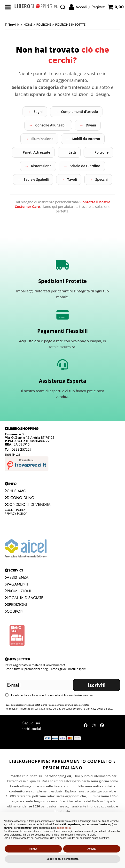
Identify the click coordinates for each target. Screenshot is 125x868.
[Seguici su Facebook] (86, 726)
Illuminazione (42, 139)
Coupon (14, 611)
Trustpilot (13, 455)
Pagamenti (16, 584)
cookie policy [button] (64, 828)
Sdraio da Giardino (85, 166)
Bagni (38, 112)
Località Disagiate (24, 598)
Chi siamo (16, 491)
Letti (72, 152)
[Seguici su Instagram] (94, 726)
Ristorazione (41, 166)
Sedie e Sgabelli (36, 179)
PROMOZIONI (18, 591)
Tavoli (72, 179)
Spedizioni (16, 605)
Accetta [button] (92, 849)
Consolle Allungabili (51, 125)
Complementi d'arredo (80, 112)
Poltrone (102, 152)
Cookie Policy (15, 510)
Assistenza (17, 577)
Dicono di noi (20, 498)
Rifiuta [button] (33, 849)
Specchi (101, 179)
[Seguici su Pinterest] (102, 726)
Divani (91, 125)
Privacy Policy (16, 514)
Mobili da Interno (86, 139)
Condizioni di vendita (28, 504)
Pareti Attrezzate (36, 152)
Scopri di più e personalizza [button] (62, 859)
